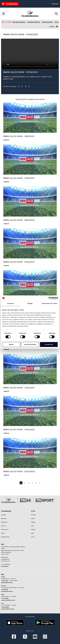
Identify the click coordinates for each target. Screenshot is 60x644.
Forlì (32, 526)
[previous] (21, 483)
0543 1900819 (6, 607)
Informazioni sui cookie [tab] (50, 303)
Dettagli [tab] (30, 303)
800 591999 (5, 589)
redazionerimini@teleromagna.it (8, 600)
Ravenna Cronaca (34, 22)
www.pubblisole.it (5, 566)
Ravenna (33, 530)
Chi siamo (4, 515)
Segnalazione (5, 537)
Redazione (4, 519)
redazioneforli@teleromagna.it (8, 609)
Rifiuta (11, 344)
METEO (53, 27)
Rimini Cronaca (47, 22)
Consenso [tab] (10, 303)
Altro (33, 537)
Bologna (33, 515)
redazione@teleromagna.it (7, 582)
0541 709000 (6, 598)
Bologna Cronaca (19, 22)
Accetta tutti (49, 344)
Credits (3, 533)
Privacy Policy (5, 530)
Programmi (55, 4)
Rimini (33, 533)
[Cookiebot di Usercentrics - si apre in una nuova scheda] (50, 298)
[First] (40, 483)
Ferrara (33, 522)
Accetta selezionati (30, 344)
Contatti (3, 526)
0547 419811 (5, 581)
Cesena (33, 519)
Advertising (4, 522)
